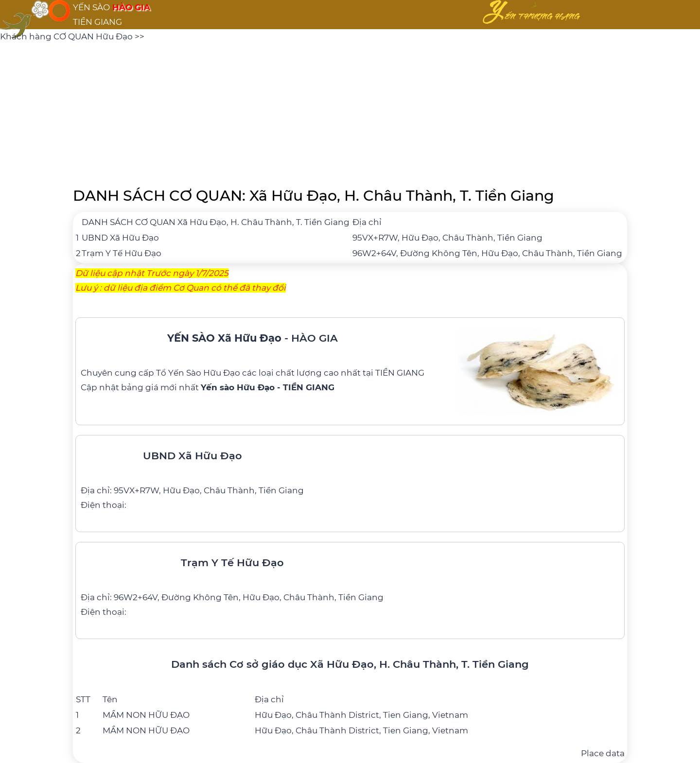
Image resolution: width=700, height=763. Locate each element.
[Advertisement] (350, 112)
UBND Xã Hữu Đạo (120, 238)
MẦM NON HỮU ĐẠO (146, 715)
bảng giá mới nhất (228, 387)
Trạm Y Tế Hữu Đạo (122, 253)
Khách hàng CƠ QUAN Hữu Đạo (67, 36)
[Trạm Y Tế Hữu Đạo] (350, 583)
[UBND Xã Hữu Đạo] (350, 476)
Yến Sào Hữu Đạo (204, 373)
